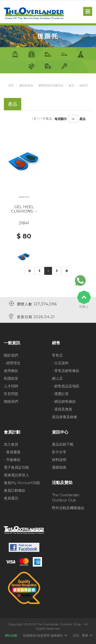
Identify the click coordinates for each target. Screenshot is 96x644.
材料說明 (59, 460)
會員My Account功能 (22, 483)
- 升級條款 (12, 460)
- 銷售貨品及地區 (66, 386)
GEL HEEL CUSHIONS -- (24, 209)
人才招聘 (11, 386)
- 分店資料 (60, 363)
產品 (82, 119)
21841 (24, 223)
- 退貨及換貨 (62, 409)
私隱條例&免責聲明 (36, 635)
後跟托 (84, 85)
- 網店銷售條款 (64, 401)
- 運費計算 (60, 394)
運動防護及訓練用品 (51, 85)
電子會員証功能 (16, 467)
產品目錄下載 (63, 444)
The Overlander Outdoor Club (66, 498)
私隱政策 (11, 378)
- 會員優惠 (12, 452)
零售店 (57, 355)
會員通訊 (11, 498)
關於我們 (11, 355)
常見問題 (11, 394)
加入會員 (11, 444)
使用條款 (11, 371)
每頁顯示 (61, 119)
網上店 (57, 378)
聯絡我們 (11, 401)
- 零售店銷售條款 (66, 371)
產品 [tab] (13, 104)
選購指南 (59, 467)
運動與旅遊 (26, 85)
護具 (71, 85)
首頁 (11, 85)
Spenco (24, 197)
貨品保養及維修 (65, 417)
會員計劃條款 (15, 490)
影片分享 (59, 452)
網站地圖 (11, 635)
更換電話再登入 (16, 475)
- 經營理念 (12, 363)
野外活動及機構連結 (68, 508)
